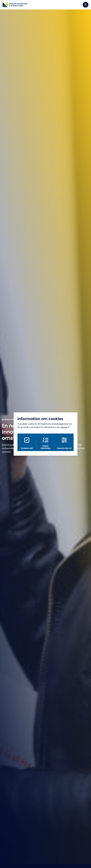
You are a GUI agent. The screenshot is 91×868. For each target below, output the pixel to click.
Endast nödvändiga (45, 443)
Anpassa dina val (65, 443)
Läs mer (65, 427)
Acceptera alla (26, 443)
